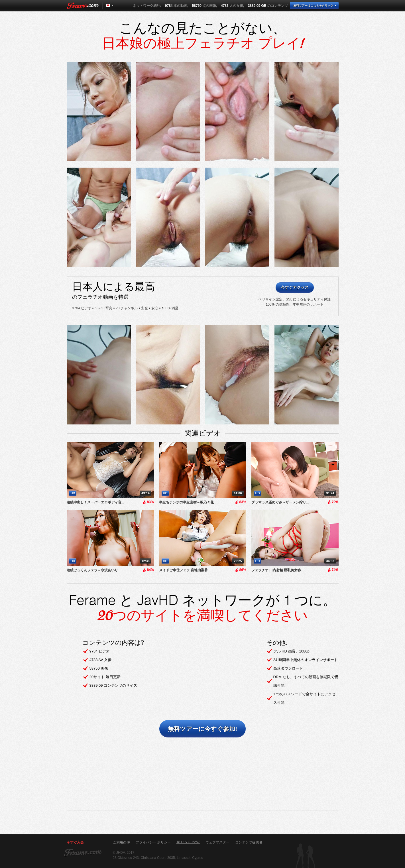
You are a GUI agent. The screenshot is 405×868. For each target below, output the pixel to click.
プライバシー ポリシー (153, 842)
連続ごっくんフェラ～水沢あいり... (94, 570)
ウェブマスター (217, 842)
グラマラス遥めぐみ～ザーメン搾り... (280, 502)
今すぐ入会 (75, 842)
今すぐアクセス (295, 287)
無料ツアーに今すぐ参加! (202, 729)
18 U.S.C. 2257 (188, 842)
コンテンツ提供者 (249, 842)
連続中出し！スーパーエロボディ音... (95, 502)
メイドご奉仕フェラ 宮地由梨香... (185, 570)
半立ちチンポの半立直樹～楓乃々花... (188, 502)
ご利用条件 (121, 842)
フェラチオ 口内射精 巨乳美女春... (278, 570)
